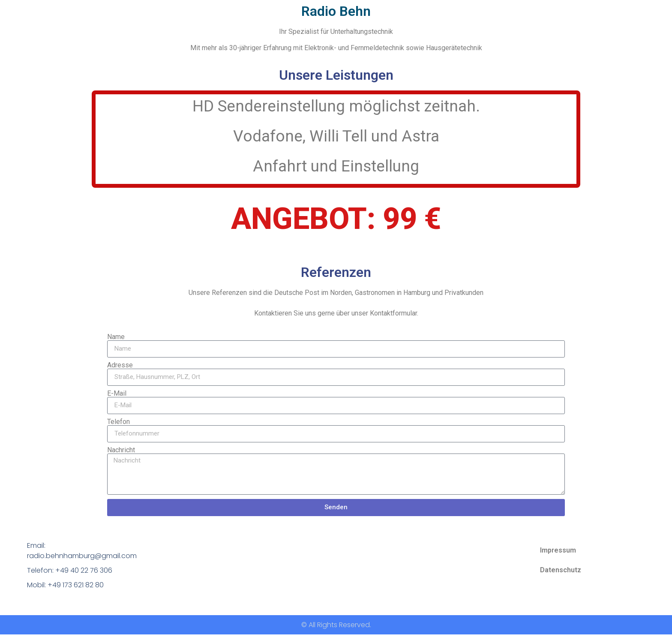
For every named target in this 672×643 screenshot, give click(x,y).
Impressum (558, 550)
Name (116, 337)
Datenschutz (561, 570)
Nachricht (121, 450)
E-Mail (117, 394)
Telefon (118, 422)
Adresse (120, 365)
